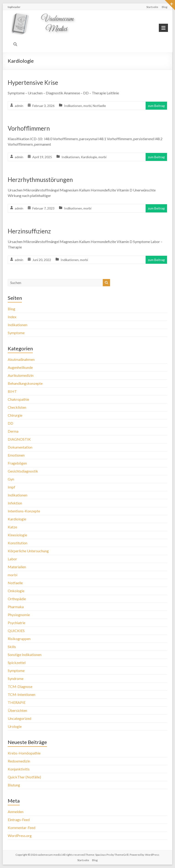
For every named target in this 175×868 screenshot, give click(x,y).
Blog (165, 7)
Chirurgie (15, 415)
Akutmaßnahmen (21, 359)
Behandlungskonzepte (25, 383)
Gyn (11, 479)
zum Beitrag (156, 106)
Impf (12, 487)
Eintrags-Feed (19, 820)
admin (19, 106)
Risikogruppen (19, 639)
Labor (12, 559)
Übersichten (17, 710)
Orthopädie (17, 599)
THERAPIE (17, 702)
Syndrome (16, 678)
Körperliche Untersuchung (28, 551)
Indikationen (73, 106)
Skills (12, 647)
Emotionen (16, 455)
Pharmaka (16, 607)
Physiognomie (19, 615)
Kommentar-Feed (22, 828)
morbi (87, 106)
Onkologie (16, 591)
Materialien (17, 567)
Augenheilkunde (20, 367)
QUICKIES (16, 631)
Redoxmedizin (19, 761)
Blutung (14, 785)
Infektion (15, 503)
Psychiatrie (17, 623)
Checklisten (17, 407)
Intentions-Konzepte (24, 511)
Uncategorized (19, 718)
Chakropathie (18, 399)
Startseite (152, 7)
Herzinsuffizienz (29, 231)
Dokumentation (20, 447)
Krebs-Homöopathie (24, 753)
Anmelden (16, 812)
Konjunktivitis (19, 769)
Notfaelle (99, 106)
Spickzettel (17, 663)
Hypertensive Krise (33, 83)
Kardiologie (89, 157)
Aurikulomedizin (21, 375)
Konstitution (18, 543)
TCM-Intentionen (22, 694)
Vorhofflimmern (29, 128)
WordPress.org (20, 836)
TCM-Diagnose (20, 686)
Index (12, 317)
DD (10, 423)
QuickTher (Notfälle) (24, 777)
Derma (13, 431)
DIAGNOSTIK (19, 439)
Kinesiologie (17, 535)
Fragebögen (17, 463)
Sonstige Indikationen (25, 655)
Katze (12, 527)
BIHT (12, 391)
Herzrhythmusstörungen (40, 180)
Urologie (15, 726)
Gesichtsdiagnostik (23, 471)
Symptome (16, 333)
